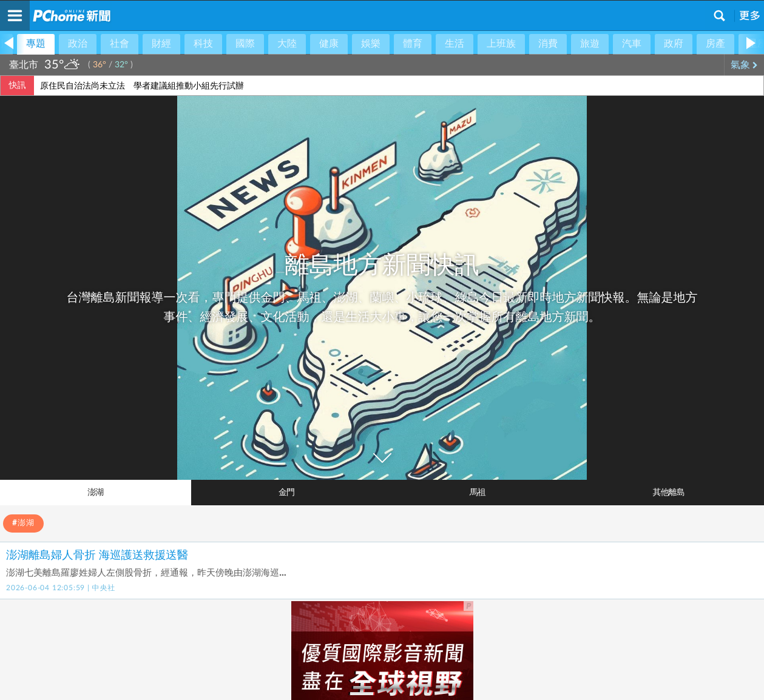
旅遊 (590, 44)
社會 (120, 44)
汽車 (632, 44)
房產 (715, 44)
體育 (413, 44)
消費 (548, 44)
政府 (674, 44)
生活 (455, 44)
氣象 (744, 65)
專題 (36, 44)
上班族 (501, 44)
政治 (78, 44)
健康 (329, 44)
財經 (161, 44)
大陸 (287, 44)
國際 (245, 44)
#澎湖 (23, 523)
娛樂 (371, 44)
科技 (203, 44)
